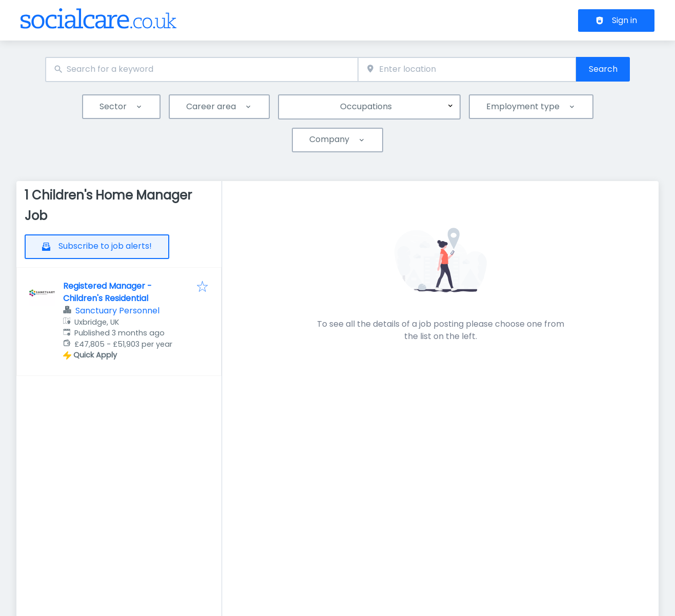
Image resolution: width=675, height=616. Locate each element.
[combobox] (202, 69)
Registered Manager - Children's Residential (107, 292)
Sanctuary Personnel (117, 311)
